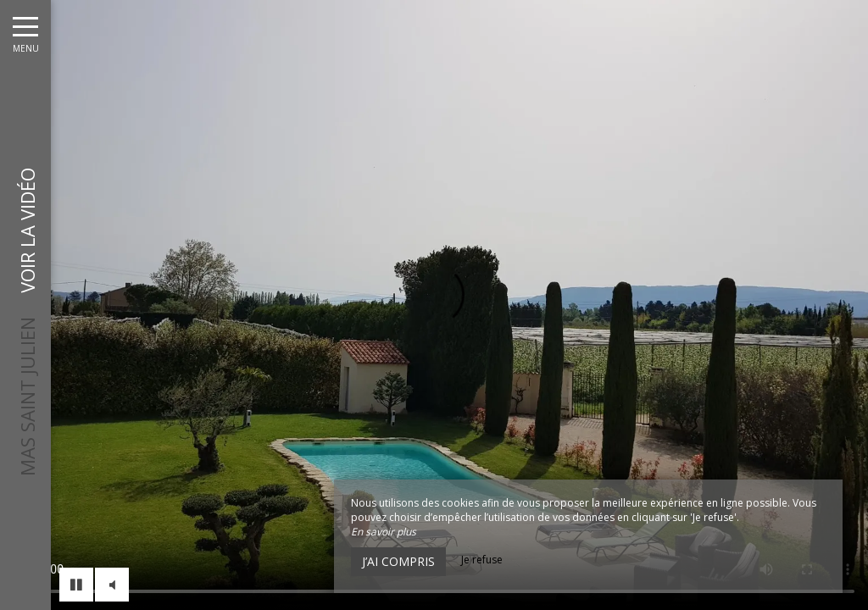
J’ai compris (398, 561)
